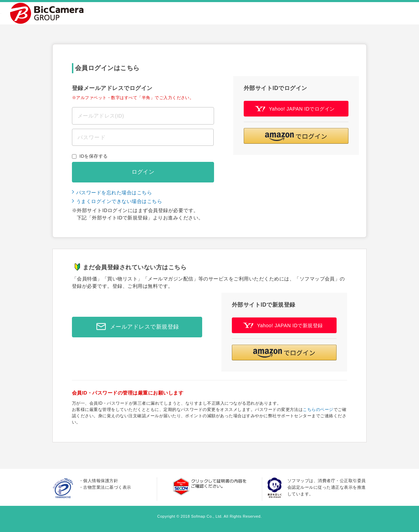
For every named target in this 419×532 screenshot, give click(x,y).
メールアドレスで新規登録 (136, 327)
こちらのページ (318, 410)
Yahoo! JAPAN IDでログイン (295, 109)
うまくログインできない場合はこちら (119, 201)
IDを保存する (94, 156)
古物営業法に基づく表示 (107, 487)
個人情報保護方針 (101, 481)
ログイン (143, 172)
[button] (296, 136)
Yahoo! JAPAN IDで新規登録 (283, 325)
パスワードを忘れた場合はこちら (114, 193)
